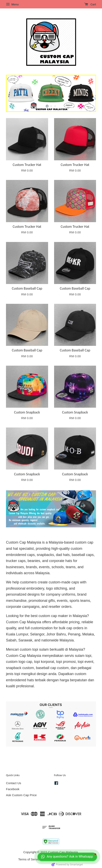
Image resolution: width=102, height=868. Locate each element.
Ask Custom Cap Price (21, 795)
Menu (12, 4)
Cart (90, 4)
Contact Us (14, 783)
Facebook (13, 789)
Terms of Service (30, 859)
